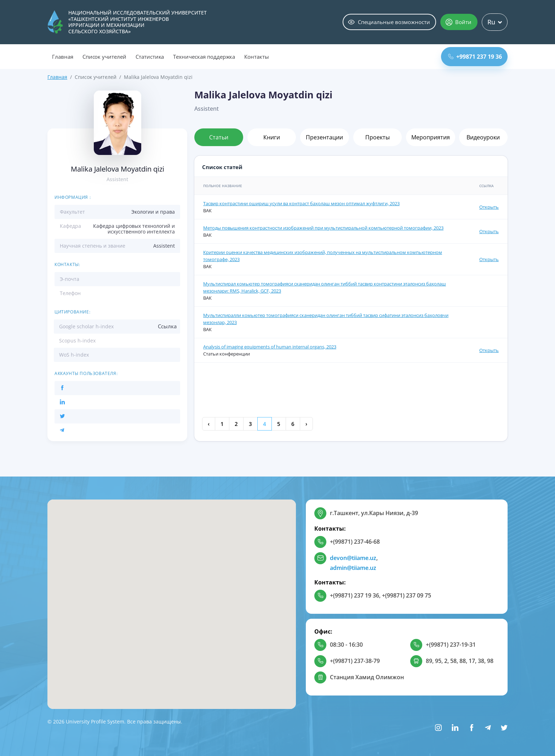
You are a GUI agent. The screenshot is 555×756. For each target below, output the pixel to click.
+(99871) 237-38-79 (355, 661)
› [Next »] (306, 424)
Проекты (377, 137)
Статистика (150, 57)
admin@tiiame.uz (353, 568)
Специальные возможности (389, 22)
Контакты (257, 57)
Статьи (219, 137)
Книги (272, 137)
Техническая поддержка (204, 57)
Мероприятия (431, 137)
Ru (495, 22)
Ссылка (167, 326)
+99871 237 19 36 (475, 57)
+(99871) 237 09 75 (407, 595)
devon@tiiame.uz (353, 558)
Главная (63, 57)
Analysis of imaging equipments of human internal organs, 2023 (270, 347)
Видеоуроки (483, 137)
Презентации (324, 137)
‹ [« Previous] (209, 424)
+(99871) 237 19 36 (354, 595)
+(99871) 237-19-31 (451, 645)
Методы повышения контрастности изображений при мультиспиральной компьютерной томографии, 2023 (323, 228)
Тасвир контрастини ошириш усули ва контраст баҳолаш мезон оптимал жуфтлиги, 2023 (301, 203)
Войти (459, 22)
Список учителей (104, 57)
